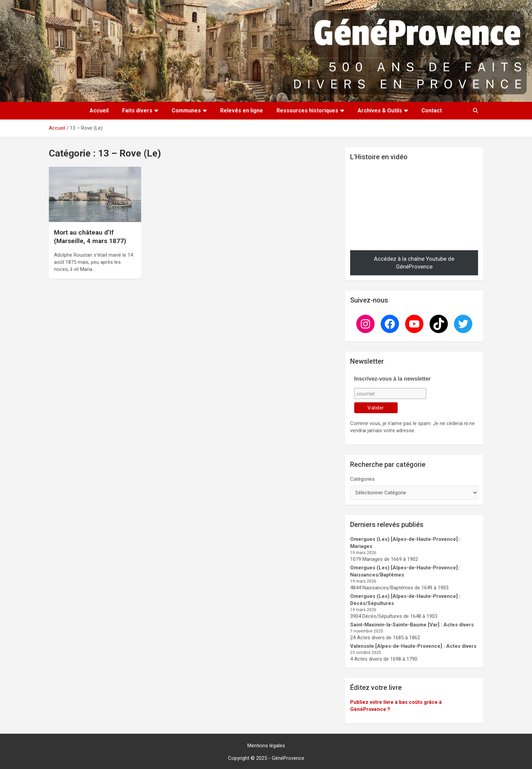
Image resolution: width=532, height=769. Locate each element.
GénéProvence (288, 758)
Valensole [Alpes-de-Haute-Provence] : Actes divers (413, 646)
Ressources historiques (307, 111)
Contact (432, 111)
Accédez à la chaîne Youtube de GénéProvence (414, 263)
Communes (186, 111)
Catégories (362, 479)
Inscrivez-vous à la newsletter (393, 379)
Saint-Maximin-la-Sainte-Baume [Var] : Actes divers (412, 625)
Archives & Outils (380, 111)
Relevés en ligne (242, 111)
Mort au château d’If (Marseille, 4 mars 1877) (90, 237)
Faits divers (137, 111)
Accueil (99, 111)
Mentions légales (266, 746)
